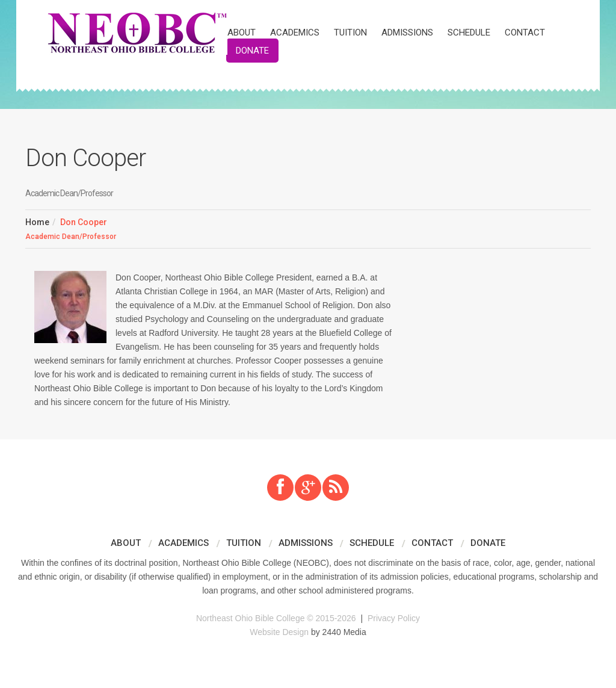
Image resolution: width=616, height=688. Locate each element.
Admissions (407, 33)
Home (37, 222)
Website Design (279, 632)
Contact (525, 33)
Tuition (350, 33)
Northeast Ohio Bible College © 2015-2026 (276, 618)
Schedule (469, 33)
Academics (295, 33)
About (242, 33)
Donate (252, 51)
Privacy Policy (394, 618)
